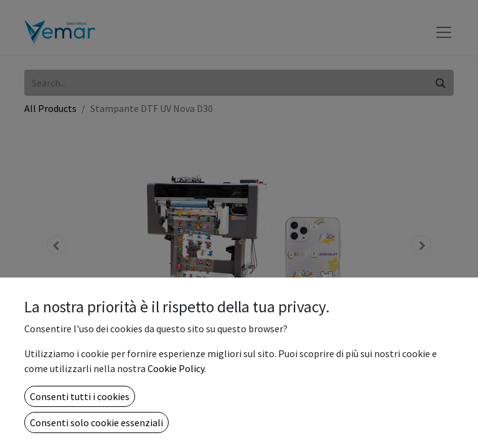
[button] (57, 245)
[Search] (441, 83)
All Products (50, 108)
